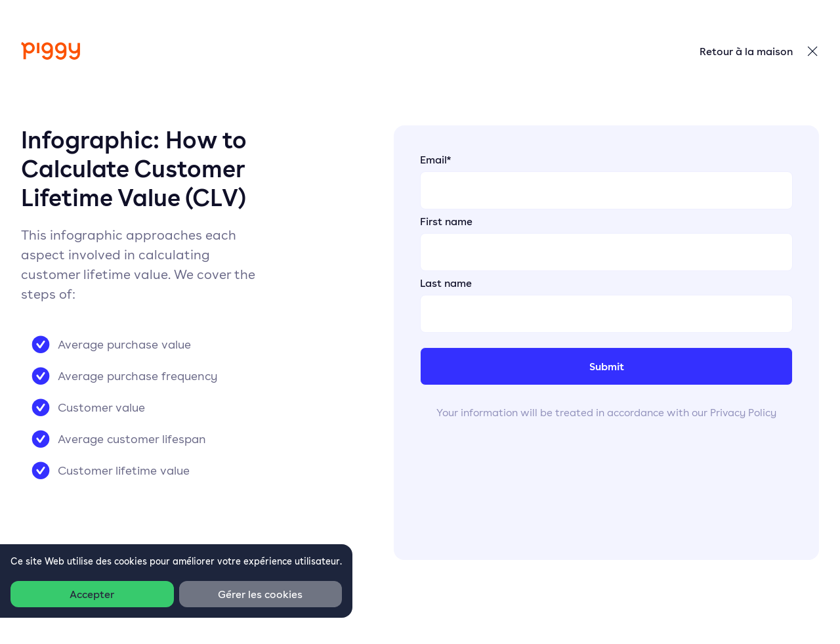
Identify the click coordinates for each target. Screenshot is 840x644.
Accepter (92, 594)
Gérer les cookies (260, 594)
